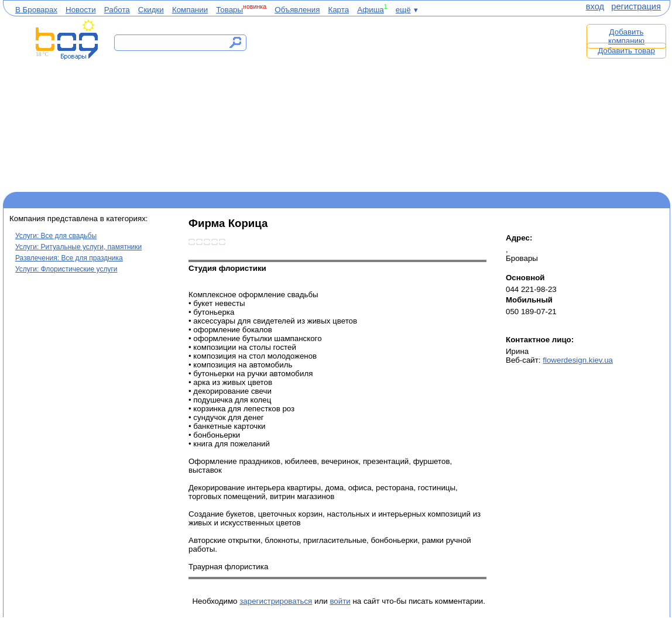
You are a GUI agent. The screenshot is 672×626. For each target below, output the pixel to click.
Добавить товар (626, 51)
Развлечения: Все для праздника (69, 258)
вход (595, 6)
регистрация (636, 6)
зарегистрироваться (276, 601)
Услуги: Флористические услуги (66, 269)
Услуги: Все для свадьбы (56, 236)
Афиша (371, 10)
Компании (190, 10)
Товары (229, 10)
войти (340, 601)
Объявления (297, 10)
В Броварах (36, 10)
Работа (117, 10)
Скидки (151, 10)
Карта (338, 10)
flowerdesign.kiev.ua (578, 360)
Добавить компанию (626, 36)
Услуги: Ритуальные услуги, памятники (78, 247)
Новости (81, 10)
